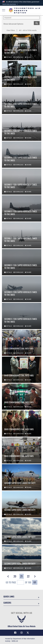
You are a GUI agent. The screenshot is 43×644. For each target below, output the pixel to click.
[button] (10, 4)
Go (35, 582)
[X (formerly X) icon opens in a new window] (28, 633)
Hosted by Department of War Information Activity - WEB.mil (20, 640)
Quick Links (9, 596)
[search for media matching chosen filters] (37, 23)
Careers (7, 603)
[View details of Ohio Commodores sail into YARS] (22, 343)
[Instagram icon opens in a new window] (22, 633)
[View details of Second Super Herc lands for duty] (22, 478)
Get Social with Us (21, 613)
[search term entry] (21, 18)
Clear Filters (11, 30)
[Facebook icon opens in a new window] (15, 633)
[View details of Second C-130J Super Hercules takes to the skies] (22, 47)
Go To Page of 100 (18, 583)
